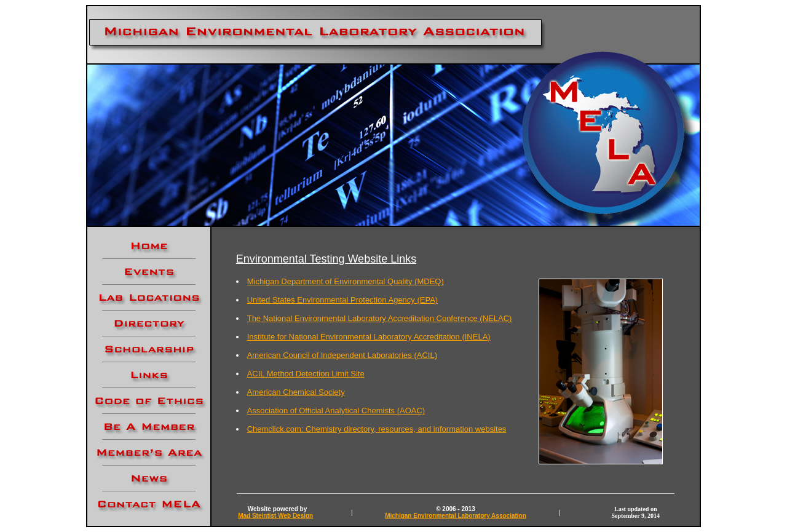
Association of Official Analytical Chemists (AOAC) (336, 411)
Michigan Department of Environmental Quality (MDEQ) (346, 281)
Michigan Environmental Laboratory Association (456, 516)
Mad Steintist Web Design (275, 516)
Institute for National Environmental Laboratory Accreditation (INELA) (369, 337)
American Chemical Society (296, 392)
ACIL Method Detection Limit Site (306, 374)
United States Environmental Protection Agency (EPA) (342, 300)
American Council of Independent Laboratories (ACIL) (342, 355)
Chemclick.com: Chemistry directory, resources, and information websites (377, 429)
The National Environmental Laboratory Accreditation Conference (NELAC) (380, 318)
